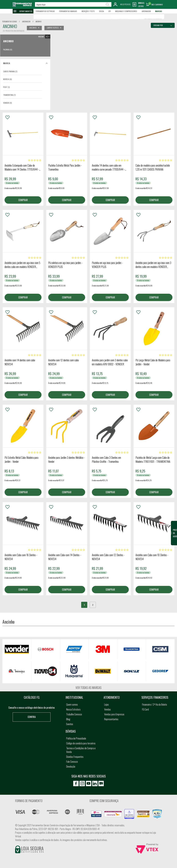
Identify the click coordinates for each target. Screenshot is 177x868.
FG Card (145, 709)
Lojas (107, 705)
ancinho (39, 22)
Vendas (107, 709)
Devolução (71, 766)
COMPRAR (23, 200)
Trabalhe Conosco (74, 714)
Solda (101, 11)
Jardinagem (146, 11)
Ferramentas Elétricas (45, 11)
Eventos (70, 724)
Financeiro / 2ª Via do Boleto (154, 705)
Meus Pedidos (125, 4)
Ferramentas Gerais (10, 22)
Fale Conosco (72, 762)
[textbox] (73, 4)
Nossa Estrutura (73, 709)
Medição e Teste (88, 11)
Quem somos (72, 705)
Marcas (159, 11)
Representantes (111, 719)
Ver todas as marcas (88, 688)
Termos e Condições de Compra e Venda (81, 750)
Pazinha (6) (8, 50)
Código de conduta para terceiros (81, 743)
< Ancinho (44, 36)
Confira (32, 717)
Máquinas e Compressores (126, 11)
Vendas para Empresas (114, 714)
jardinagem (26, 22)
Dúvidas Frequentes (75, 757)
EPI (110, 11)
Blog (68, 719)
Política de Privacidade (76, 738)
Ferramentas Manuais (68, 11)
